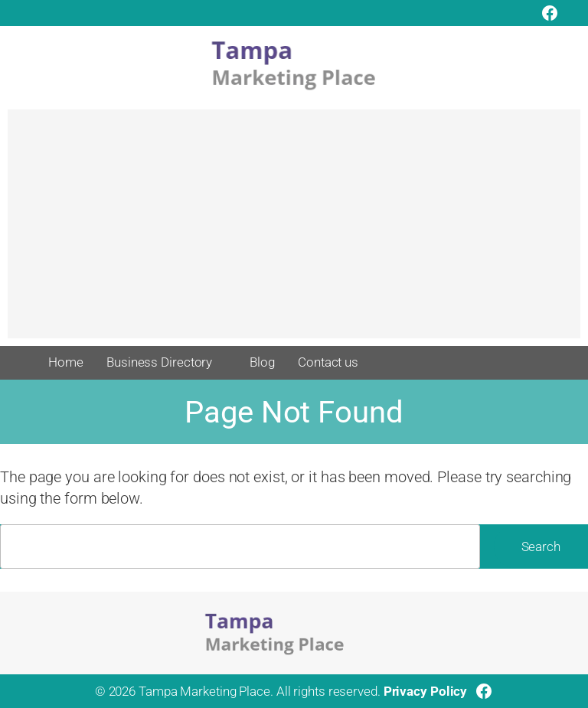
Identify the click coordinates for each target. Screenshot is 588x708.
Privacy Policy (426, 691)
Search (541, 546)
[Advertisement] (294, 231)
